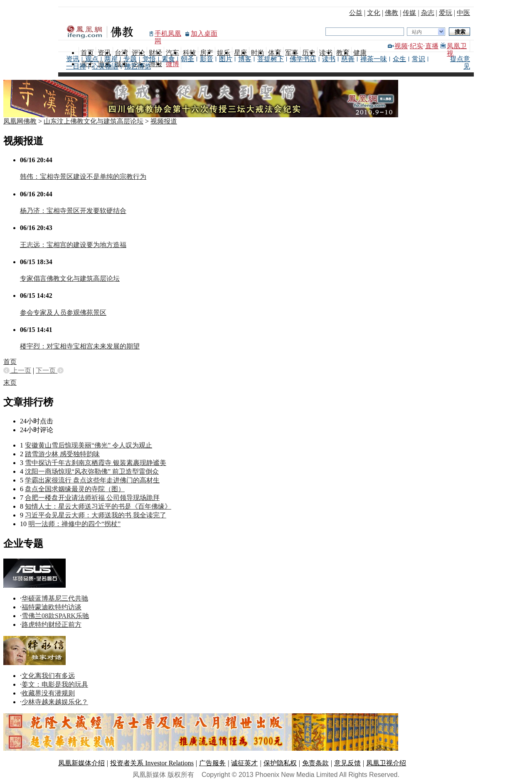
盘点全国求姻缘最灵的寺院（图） (75, 489)
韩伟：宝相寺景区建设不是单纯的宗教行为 (83, 177)
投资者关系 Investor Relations (152, 763)
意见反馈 (347, 763)
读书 (329, 59)
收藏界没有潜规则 (48, 693)
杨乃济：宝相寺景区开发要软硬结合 (73, 211)
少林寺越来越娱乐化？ (55, 702)
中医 (463, 13)
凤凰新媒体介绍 (81, 763)
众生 (399, 59)
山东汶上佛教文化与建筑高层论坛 (94, 121)
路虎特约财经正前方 (52, 624)
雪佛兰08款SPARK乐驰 (55, 616)
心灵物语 (105, 66)
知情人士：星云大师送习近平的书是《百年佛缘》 (98, 506)
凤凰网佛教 (20, 121)
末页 (10, 382)
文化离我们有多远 (48, 676)
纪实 (416, 46)
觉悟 (149, 59)
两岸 (111, 59)
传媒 (409, 13)
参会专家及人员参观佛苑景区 (63, 313)
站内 (417, 32)
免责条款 (315, 763)
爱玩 (446, 13)
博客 (245, 59)
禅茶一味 (374, 59)
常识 (419, 59)
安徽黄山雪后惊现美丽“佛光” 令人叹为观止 (89, 445)
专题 (130, 59)
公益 (356, 13)
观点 (92, 59)
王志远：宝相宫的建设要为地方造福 (73, 245)
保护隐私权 (280, 763)
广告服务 (212, 763)
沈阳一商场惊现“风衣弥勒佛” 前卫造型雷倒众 (92, 471)
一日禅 (76, 66)
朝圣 (187, 59)
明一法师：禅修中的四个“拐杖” (74, 524)
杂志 (428, 13)
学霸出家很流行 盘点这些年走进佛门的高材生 (92, 480)
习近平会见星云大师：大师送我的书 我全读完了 (96, 515)
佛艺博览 (138, 66)
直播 (432, 46)
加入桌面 (204, 33)
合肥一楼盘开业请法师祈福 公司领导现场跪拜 (92, 498)
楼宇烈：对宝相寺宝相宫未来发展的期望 (80, 346)
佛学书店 (303, 59)
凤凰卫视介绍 (386, 763)
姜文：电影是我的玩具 (55, 684)
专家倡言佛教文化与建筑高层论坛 (70, 278)
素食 (168, 59)
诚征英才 (244, 763)
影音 (207, 59)
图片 (226, 59)
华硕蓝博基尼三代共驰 (55, 598)
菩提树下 (271, 59)
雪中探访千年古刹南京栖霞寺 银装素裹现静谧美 (96, 463)
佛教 (392, 13)
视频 (401, 46)
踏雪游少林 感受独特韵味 (62, 454)
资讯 (73, 59)
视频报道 (164, 121)
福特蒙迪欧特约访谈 (52, 607)
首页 (10, 362)
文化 (374, 13)
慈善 (348, 59)
